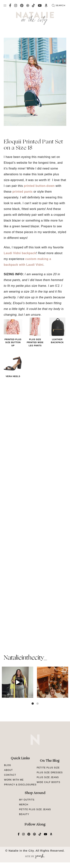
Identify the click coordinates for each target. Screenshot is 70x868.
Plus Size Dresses (50, 773)
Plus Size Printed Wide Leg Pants (35, 342)
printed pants (23, 192)
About (8, 770)
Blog (8, 765)
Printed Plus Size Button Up (13, 342)
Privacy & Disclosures (20, 785)
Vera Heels (13, 376)
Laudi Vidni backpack (20, 253)
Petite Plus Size (48, 768)
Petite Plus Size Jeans (35, 809)
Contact (10, 775)
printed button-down (39, 186)
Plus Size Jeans (48, 777)
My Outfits (27, 800)
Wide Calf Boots (49, 782)
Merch (24, 805)
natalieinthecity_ (25, 658)
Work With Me (14, 780)
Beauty (24, 814)
